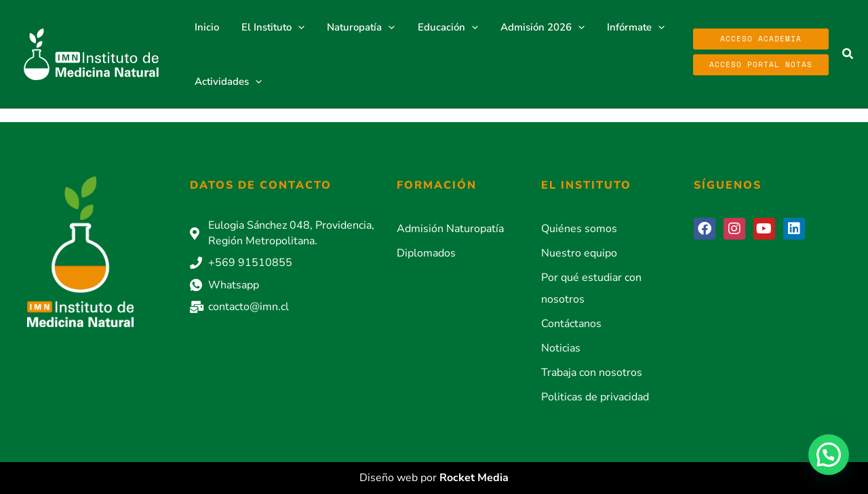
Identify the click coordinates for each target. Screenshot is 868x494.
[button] (848, 55)
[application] (295, 27)
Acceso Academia (761, 39)
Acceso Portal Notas (761, 64)
